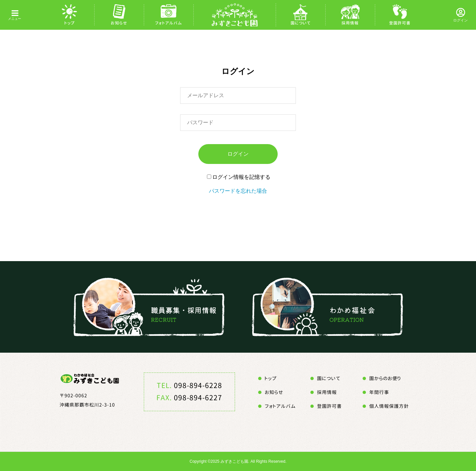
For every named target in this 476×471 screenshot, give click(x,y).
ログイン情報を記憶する (239, 177)
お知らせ (119, 23)
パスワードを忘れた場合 (238, 191)
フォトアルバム (169, 23)
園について (301, 23)
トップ (70, 23)
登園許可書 (400, 23)
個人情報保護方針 (389, 406)
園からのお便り (385, 378)
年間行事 (379, 392)
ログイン (460, 20)
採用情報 (350, 23)
